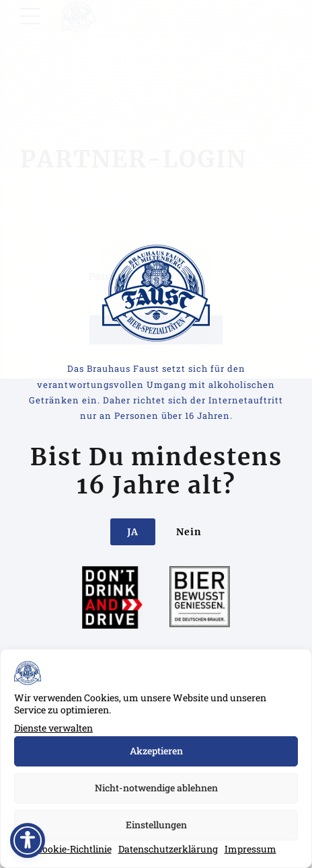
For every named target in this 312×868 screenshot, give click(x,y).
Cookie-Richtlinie (74, 849)
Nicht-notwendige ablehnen (156, 788)
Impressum (250, 849)
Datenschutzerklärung (168, 849)
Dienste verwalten (53, 728)
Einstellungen (156, 825)
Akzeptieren (156, 751)
